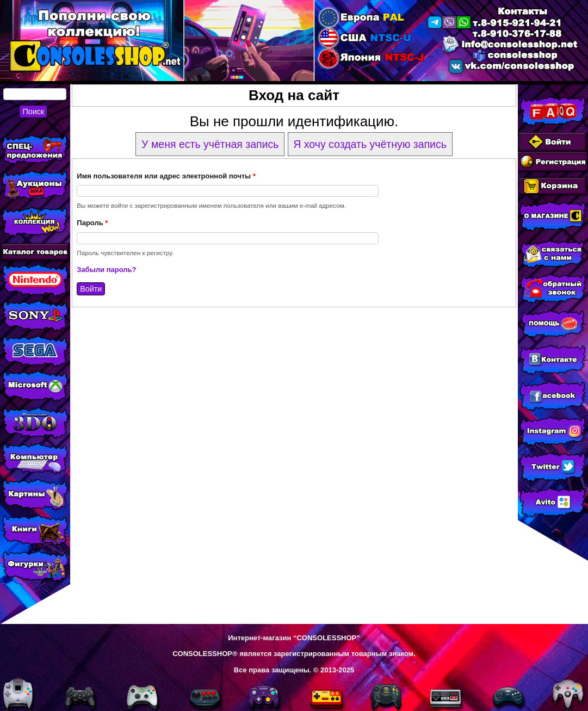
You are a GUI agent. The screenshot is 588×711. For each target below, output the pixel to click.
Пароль (92, 223)
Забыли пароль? (106, 270)
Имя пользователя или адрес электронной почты (166, 176)
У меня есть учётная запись (210, 144)
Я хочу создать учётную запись (370, 144)
